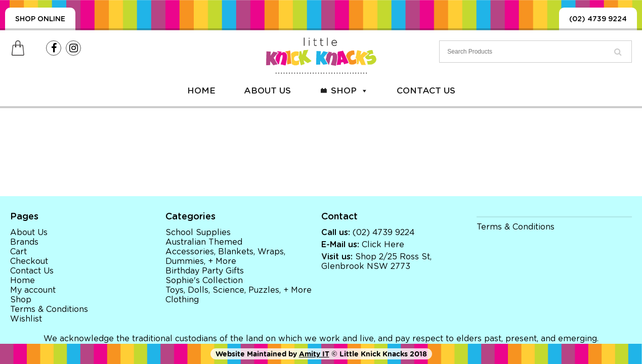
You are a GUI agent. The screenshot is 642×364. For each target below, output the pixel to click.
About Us (267, 91)
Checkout (29, 261)
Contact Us (426, 91)
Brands (24, 242)
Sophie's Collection (204, 281)
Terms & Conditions (49, 309)
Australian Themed (204, 242)
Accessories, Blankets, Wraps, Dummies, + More (225, 257)
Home (201, 91)
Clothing (182, 300)
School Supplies (198, 233)
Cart (18, 252)
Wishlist (26, 319)
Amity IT (314, 354)
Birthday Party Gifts (205, 271)
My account (33, 290)
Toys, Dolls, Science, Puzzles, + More (239, 290)
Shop (350, 91)
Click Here (383, 245)
